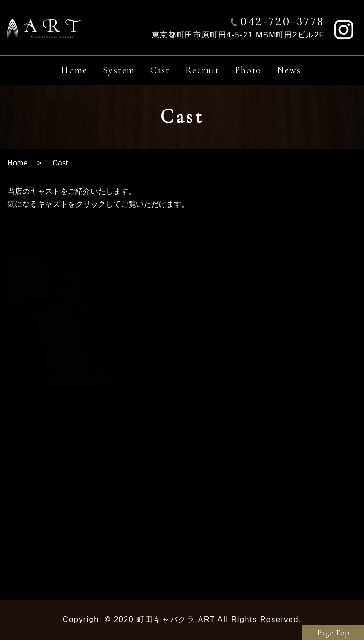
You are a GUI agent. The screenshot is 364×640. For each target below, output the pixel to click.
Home (17, 163)
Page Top (333, 632)
